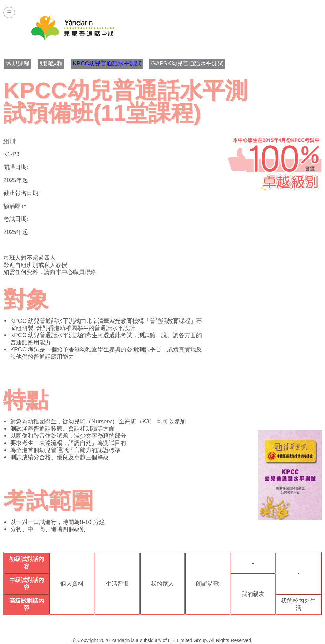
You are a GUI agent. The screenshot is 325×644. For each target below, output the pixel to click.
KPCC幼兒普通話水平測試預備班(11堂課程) (125, 102)
